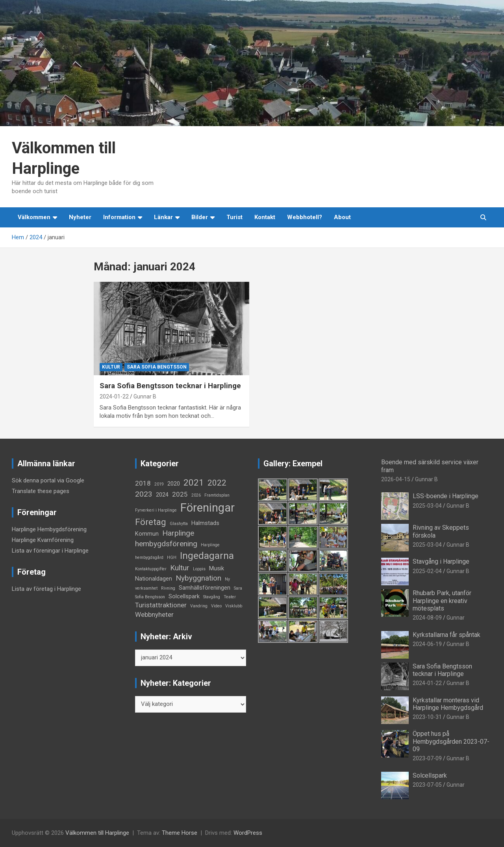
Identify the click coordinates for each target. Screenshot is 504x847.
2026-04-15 (396, 479)
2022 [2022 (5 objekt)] (217, 483)
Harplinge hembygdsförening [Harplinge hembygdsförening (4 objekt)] (166, 538)
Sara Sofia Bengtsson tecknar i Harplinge (170, 386)
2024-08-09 (427, 618)
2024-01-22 (114, 397)
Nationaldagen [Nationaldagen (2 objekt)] (154, 579)
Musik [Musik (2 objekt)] (217, 569)
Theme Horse (180, 833)
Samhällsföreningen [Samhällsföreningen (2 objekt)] (205, 588)
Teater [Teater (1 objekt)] (230, 597)
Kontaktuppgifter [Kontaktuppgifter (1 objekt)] (151, 569)
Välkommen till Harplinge (97, 833)
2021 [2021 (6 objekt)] (194, 482)
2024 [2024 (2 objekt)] (162, 495)
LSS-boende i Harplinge (446, 496)
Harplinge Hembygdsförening (49, 529)
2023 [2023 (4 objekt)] (144, 494)
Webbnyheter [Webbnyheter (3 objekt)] (154, 614)
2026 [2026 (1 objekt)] (196, 495)
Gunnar (456, 618)
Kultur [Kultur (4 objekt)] (180, 568)
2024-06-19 (427, 644)
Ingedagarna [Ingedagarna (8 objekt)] (207, 556)
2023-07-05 (427, 785)
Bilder (200, 217)
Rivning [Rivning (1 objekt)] (168, 588)
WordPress (248, 833)
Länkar (163, 217)
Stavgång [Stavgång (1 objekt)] (212, 597)
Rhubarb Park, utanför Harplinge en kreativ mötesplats (442, 600)
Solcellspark (430, 775)
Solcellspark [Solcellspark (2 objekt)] (184, 597)
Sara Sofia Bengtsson (157, 367)
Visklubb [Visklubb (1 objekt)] (234, 606)
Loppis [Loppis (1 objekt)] (199, 569)
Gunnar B (145, 397)
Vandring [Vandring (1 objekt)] (199, 606)
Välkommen (34, 217)
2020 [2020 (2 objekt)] (174, 484)
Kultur (111, 367)
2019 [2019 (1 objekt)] (159, 484)
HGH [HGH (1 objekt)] (172, 558)
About (342, 217)
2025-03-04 (427, 506)
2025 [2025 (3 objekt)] (180, 494)
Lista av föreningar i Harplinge (50, 551)
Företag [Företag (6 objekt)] (151, 522)
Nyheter (80, 217)
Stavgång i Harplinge (441, 561)
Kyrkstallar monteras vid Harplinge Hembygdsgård (448, 704)
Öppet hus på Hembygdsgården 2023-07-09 (451, 741)
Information (119, 217)
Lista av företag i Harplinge (46, 589)
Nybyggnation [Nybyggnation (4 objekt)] (198, 578)
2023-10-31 (427, 717)
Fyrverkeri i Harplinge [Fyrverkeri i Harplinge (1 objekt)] (156, 510)
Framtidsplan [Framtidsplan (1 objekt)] (217, 495)
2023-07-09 (427, 758)
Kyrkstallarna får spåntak (447, 635)
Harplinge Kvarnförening (43, 540)
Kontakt (265, 217)
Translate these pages (41, 491)
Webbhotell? (305, 217)
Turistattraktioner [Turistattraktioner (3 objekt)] (161, 605)
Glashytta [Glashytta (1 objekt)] (179, 524)
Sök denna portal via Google (48, 480)
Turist (234, 217)
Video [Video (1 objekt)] (216, 606)
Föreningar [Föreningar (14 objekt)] (208, 508)
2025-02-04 (427, 571)
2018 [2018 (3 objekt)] (143, 483)
